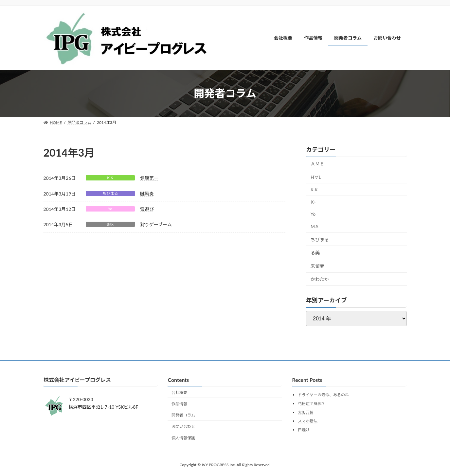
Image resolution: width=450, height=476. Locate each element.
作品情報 (179, 404)
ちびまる (110, 193)
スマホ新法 (308, 421)
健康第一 (149, 178)
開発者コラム (183, 415)
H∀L (316, 177)
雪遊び (147, 209)
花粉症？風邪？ (312, 403)
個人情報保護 (183, 438)
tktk (110, 224)
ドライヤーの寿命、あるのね (323, 395)
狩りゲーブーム (156, 224)
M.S (315, 226)
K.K (110, 178)
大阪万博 (306, 412)
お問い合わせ (183, 426)
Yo (110, 209)
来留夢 (317, 266)
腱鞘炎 (147, 194)
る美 (315, 253)
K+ (313, 202)
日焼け (304, 429)
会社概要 (179, 392)
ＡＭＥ (317, 164)
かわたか (320, 279)
